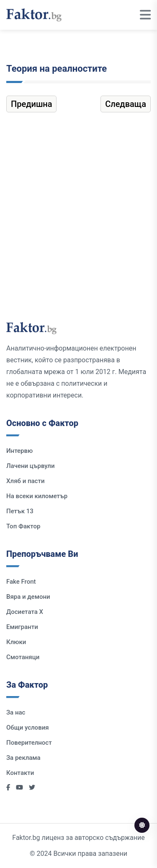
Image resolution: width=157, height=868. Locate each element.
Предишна (31, 104)
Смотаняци (23, 657)
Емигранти (22, 627)
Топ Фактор (23, 526)
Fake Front (21, 582)
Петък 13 (20, 511)
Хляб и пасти (25, 481)
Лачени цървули (31, 466)
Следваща (126, 104)
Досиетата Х (25, 612)
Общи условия (28, 728)
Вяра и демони (28, 597)
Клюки (16, 642)
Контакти (20, 773)
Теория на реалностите (57, 69)
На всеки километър (37, 496)
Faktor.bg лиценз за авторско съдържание (78, 838)
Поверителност (29, 743)
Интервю (19, 451)
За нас (16, 712)
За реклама (23, 758)
